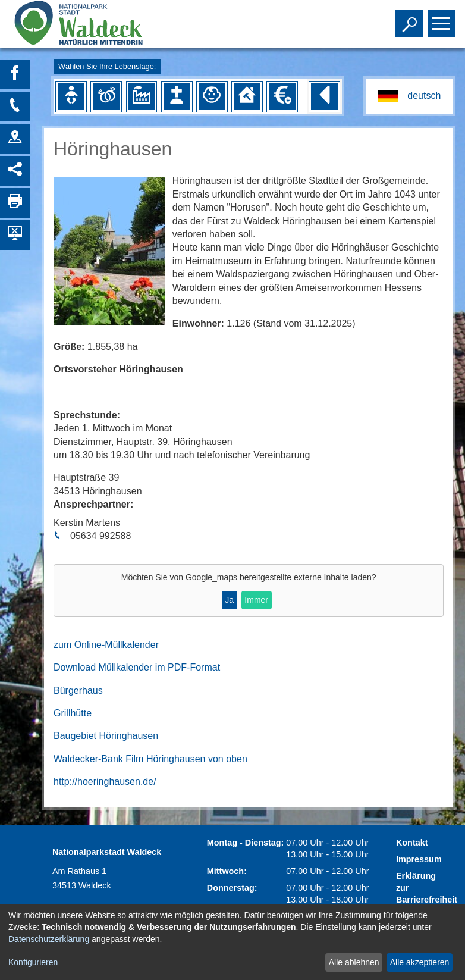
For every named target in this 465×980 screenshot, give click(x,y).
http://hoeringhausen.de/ (105, 782)
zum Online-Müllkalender (106, 645)
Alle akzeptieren (420, 962)
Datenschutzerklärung (49, 939)
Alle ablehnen (354, 962)
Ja (229, 600)
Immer (256, 600)
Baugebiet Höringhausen (106, 736)
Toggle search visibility (411, 18)
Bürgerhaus (78, 691)
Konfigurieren (33, 962)
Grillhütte (73, 713)
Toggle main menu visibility (443, 18)
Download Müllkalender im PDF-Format (137, 667)
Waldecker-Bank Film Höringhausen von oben (150, 759)
